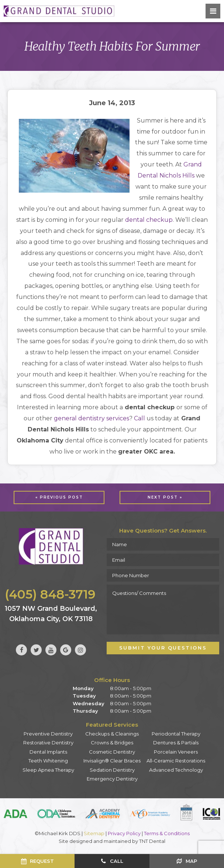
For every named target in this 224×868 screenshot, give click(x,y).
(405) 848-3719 (50, 594)
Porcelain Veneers (176, 752)
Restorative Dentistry (48, 743)
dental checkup (149, 220)
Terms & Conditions (167, 833)
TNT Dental (152, 841)
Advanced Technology (176, 770)
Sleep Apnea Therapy (48, 770)
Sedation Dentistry (112, 770)
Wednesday (89, 703)
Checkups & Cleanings (112, 734)
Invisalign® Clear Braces (112, 761)
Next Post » (165, 497)
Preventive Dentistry (48, 734)
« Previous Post (59, 497)
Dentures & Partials (176, 743)
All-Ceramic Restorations (176, 761)
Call (139, 418)
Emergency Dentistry (112, 779)
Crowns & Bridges (112, 743)
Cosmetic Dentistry (112, 752)
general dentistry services (92, 418)
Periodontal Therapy (176, 734)
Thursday (85, 711)
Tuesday (84, 696)
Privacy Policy (124, 833)
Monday (83, 688)
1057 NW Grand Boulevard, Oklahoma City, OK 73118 (51, 614)
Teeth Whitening (48, 761)
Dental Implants (48, 752)
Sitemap (94, 833)
